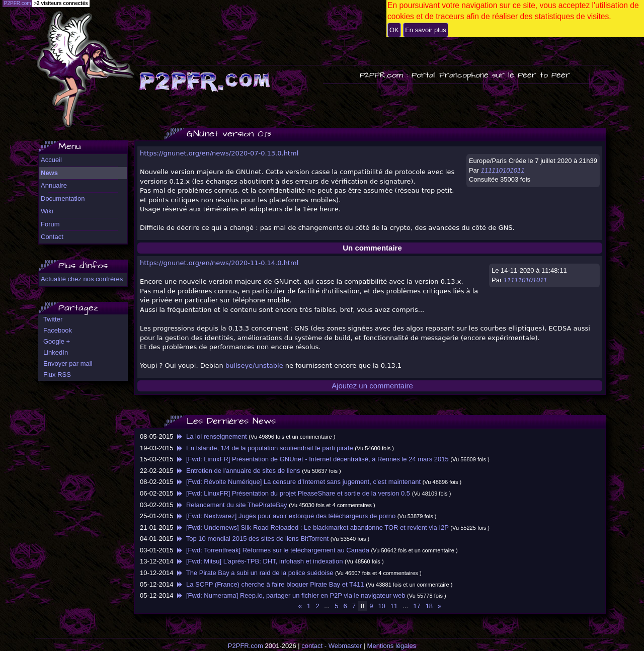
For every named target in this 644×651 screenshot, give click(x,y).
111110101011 (503, 170)
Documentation (63, 198)
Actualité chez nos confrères (82, 279)
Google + (57, 341)
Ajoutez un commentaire (372, 386)
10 (381, 606)
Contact (52, 237)
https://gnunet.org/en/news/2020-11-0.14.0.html (219, 263)
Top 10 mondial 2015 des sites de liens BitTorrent (252, 539)
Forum (50, 224)
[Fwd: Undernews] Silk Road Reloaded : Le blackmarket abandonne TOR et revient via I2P (312, 527)
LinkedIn (56, 352)
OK (394, 30)
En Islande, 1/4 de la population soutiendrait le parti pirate (264, 448)
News (49, 173)
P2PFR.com (246, 646)
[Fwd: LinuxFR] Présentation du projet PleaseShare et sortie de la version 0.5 (293, 493)
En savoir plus (426, 30)
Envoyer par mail (68, 363)
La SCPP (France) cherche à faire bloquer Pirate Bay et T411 (269, 584)
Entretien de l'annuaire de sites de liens (237, 471)
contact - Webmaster (332, 646)
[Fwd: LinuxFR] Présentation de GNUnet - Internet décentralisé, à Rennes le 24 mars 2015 (312, 459)
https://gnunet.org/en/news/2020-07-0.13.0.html (219, 153)
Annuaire (54, 185)
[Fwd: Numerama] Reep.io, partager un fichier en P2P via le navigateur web (290, 595)
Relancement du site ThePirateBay (231, 505)
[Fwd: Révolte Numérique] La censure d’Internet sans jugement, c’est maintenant (298, 482)
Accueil (51, 160)
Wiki (47, 211)
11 (394, 606)
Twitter (53, 319)
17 (417, 606)
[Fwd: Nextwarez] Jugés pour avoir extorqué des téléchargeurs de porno (285, 516)
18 (429, 606)
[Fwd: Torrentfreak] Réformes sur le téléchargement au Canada (272, 550)
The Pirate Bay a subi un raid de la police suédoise (254, 573)
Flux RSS (57, 375)
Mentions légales (392, 646)
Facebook (58, 330)
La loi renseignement (211, 436)
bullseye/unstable (254, 365)
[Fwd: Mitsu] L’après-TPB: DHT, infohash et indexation (259, 561)
